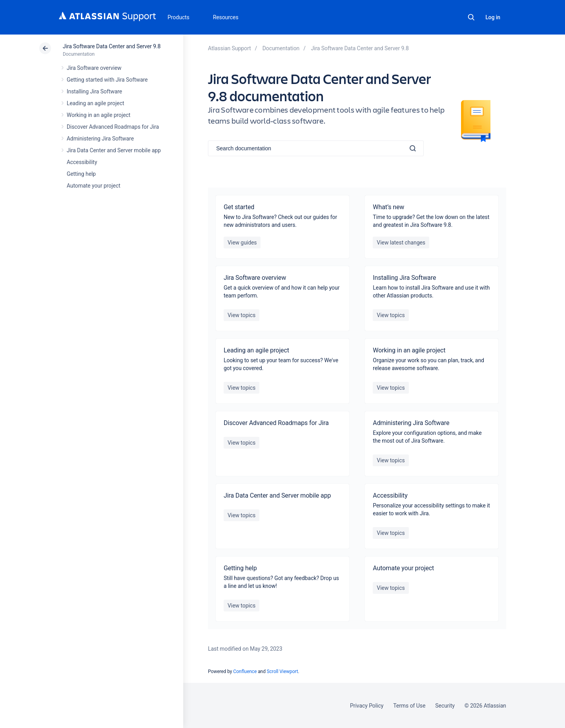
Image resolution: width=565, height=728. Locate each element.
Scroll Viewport (282, 671)
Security (445, 706)
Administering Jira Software (100, 139)
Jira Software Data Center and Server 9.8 (112, 46)
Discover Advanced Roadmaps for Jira (113, 127)
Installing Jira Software (94, 91)
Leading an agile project (95, 103)
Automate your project (94, 186)
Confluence (245, 671)
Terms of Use (409, 706)
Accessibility (82, 162)
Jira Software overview (94, 68)
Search (471, 17)
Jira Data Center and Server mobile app (114, 150)
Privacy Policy (367, 706)
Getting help (81, 174)
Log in (493, 17)
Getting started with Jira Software (107, 80)
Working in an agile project (98, 115)
